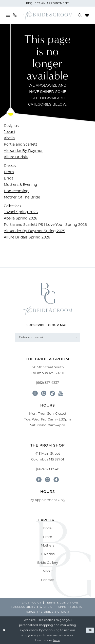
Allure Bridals (16, 157)
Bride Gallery (48, 563)
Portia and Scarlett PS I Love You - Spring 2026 (45, 224)
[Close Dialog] (4, 630)
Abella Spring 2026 (21, 218)
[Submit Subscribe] (74, 337)
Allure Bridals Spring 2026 (27, 237)
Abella (9, 138)
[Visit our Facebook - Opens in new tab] (35, 394)
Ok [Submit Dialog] (90, 630)
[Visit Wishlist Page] (87, 15)
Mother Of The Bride (22, 197)
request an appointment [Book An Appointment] (48, 3)
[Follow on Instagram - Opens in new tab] (48, 480)
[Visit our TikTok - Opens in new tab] (52, 394)
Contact (48, 580)
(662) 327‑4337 (48, 383)
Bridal (9, 178)
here (56, 640)
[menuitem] (8, 15)
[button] (8, 15)
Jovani (9, 132)
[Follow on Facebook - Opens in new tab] (39, 480)
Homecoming (16, 191)
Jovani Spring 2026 (21, 212)
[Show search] (80, 15)
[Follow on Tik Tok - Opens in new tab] (56, 480)
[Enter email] (48, 337)
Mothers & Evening (21, 184)
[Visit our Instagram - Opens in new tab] (44, 394)
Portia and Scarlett (21, 144)
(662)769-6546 (48, 469)
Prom (9, 172)
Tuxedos (48, 554)
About (48, 572)
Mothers (48, 546)
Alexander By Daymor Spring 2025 (34, 231)
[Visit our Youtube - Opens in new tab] (61, 394)
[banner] (48, 15)
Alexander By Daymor (23, 150)
